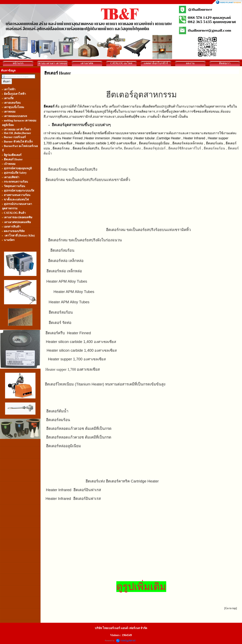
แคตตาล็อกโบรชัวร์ (156, 63)
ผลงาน (190, 63)
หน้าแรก (18, 63)
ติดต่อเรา (225, 63)
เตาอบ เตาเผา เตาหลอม (52, 63)
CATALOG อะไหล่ (121, 63)
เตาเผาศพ (87, 63)
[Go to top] (231, 608)
